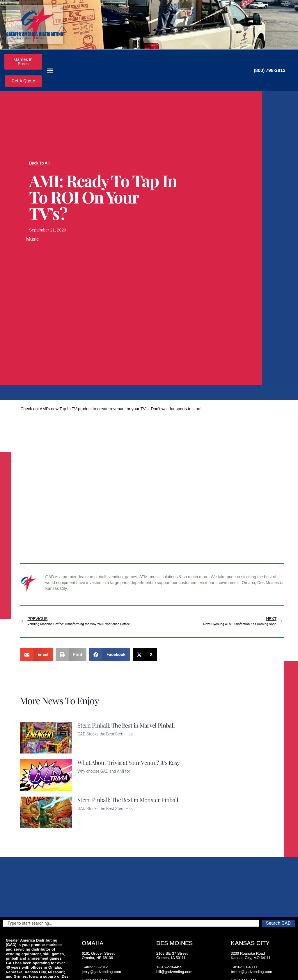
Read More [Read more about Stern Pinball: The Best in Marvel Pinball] (87, 750)
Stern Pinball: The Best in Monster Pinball (128, 800)
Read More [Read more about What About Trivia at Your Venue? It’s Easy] (87, 787)
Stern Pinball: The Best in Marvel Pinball (126, 725)
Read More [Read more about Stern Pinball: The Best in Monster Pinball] (87, 825)
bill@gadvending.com (174, 972)
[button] (50, 70)
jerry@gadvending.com (101, 972)
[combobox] (131, 923)
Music (32, 239)
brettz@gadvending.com (251, 972)
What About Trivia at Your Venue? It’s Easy (128, 762)
